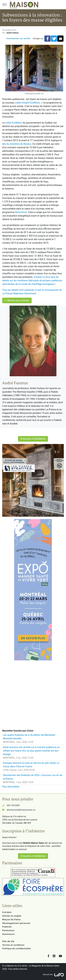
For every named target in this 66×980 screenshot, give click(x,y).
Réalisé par (48, 975)
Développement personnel (16, 923)
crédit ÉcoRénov (14, 123)
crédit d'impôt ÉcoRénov (27, 103)
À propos (7, 912)
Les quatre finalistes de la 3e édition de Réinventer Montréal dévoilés (29, 737)
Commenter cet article (18, 38)
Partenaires (8, 930)
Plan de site (8, 941)
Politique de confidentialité (16, 948)
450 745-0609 (13, 805)
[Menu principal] (4, 5)
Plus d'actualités (11, 787)
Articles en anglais (12, 916)
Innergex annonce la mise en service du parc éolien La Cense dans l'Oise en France (31, 765)
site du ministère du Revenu (17, 144)
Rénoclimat (21, 212)
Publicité (7, 927)
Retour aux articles (17, 300)
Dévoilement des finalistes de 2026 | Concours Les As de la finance (33, 777)
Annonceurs (8, 934)
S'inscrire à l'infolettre (33, 439)
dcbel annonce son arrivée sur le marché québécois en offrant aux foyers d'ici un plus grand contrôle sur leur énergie (31, 751)
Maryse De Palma (11, 919)
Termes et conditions (13, 945)
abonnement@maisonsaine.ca (21, 810)
